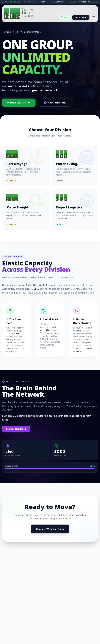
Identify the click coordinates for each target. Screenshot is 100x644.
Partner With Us (19, 103)
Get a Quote (81, 17)
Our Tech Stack (55, 103)
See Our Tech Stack (16, 429)
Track (65, 17)
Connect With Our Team (50, 529)
